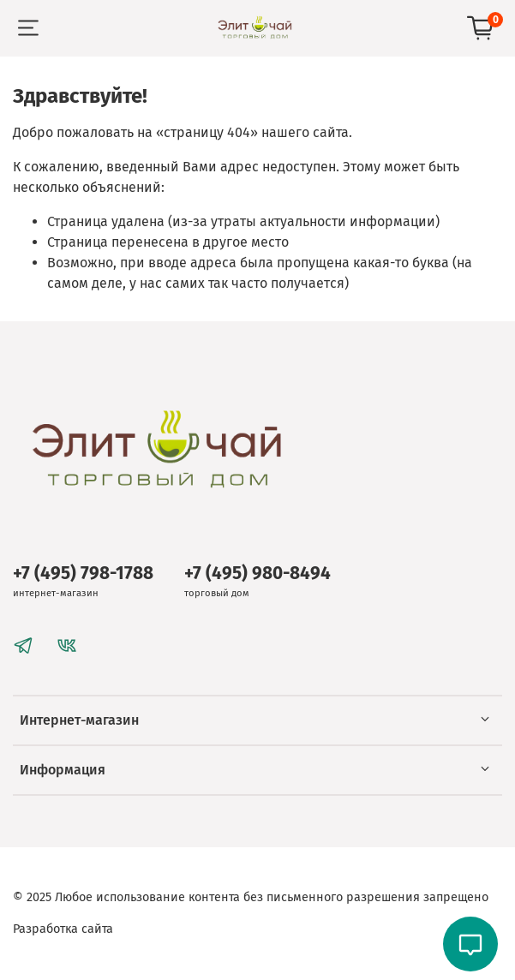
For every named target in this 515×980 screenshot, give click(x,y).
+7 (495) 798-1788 (83, 574)
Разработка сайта (63, 929)
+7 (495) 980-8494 (257, 574)
